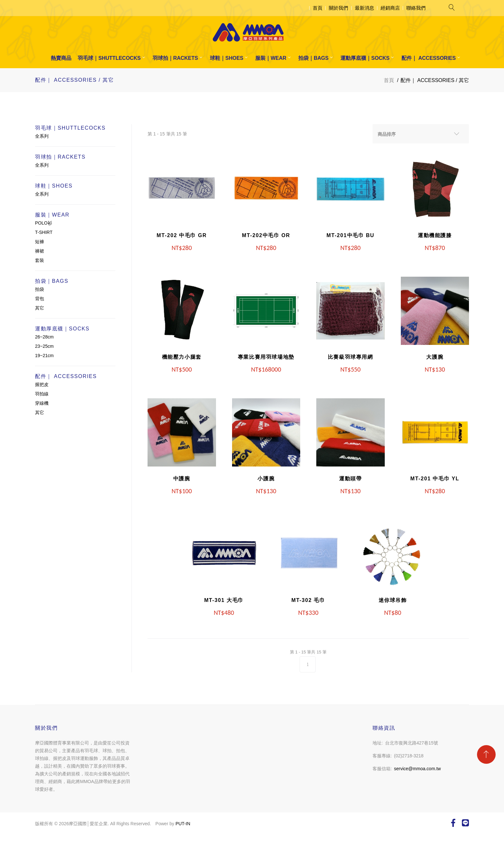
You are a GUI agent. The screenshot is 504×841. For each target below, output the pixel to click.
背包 (40, 299)
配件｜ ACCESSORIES (429, 58)
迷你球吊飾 (393, 600)
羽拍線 (42, 394)
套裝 (40, 260)
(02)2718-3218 (409, 756)
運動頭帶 (350, 479)
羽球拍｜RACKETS (175, 58)
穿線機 (42, 403)
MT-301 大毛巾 (224, 600)
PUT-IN (183, 824)
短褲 (40, 242)
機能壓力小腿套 (182, 357)
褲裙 (40, 251)
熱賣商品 (61, 58)
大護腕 (435, 357)
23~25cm (44, 346)
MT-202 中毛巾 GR (182, 235)
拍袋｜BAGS (313, 58)
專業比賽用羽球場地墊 (266, 357)
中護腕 (182, 479)
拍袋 (40, 289)
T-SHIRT (44, 232)
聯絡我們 (416, 8)
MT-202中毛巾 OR (266, 235)
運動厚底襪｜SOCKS (365, 58)
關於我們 (338, 8)
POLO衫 (44, 223)
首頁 (318, 8)
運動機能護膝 (435, 235)
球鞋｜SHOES (227, 58)
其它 (40, 308)
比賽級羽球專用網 (351, 357)
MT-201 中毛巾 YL (435, 479)
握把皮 (42, 384)
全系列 (42, 136)
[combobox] (421, 134)
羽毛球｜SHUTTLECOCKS (109, 58)
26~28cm (44, 337)
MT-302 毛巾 (308, 600)
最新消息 (364, 8)
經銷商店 (390, 8)
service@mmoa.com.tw (418, 769)
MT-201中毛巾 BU (351, 235)
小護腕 (266, 479)
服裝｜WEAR (271, 58)
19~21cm (44, 356)
